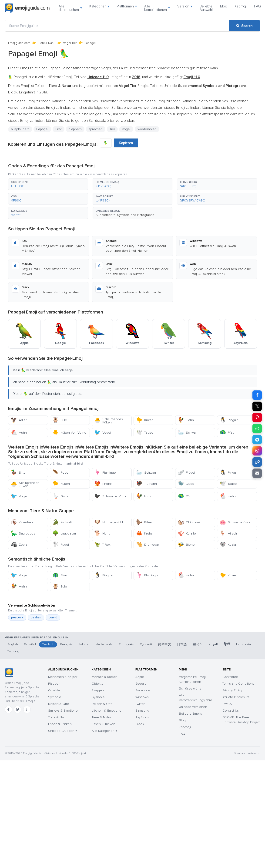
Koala (228, 545)
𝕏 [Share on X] (257, 406)
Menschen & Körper (63, 677)
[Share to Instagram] (257, 451)
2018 (43, 92)
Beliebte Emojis (190, 714)
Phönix (103, 484)
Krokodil (62, 522)
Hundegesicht (109, 522)
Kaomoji (241, 6)
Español (30, 644)
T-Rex (102, 545)
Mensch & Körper (104, 677)
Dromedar (148, 545)
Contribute (230, 677)
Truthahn (146, 484)
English (13, 644)
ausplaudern (20, 129)
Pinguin (229, 420)
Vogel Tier (70, 43)
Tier (112, 129)
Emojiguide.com (19, 43)
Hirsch (228, 533)
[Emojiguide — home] (27, 8)
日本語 (182, 644)
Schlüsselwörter (191, 688)
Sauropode (23, 533)
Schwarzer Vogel (111, 496)
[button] (48, 184)
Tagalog (13, 651)
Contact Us (231, 711)
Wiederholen (147, 129)
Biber (144, 522)
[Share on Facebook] (257, 395)
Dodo (186, 484)
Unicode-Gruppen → (63, 731)
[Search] (244, 26)
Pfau (227, 433)
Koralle (187, 533)
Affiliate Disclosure (236, 697)
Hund (102, 533)
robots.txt (254, 754)
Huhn (19, 433)
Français (66, 644)
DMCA (227, 704)
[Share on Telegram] (257, 440)
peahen (36, 617)
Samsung (142, 711)
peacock (17, 617)
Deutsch (48, 644)
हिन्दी (227, 644)
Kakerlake (22, 522)
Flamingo (105, 473)
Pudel (61, 545)
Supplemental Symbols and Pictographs (125, 215)
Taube (145, 433)
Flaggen (54, 684)
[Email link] (257, 473)
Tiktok (140, 724)
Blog (224, 6)
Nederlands (104, 644)
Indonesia (243, 644)
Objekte (54, 690)
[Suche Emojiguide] (117, 26)
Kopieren (126, 143)
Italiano (84, 644)
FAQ (257, 6)
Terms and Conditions (238, 684)
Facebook (143, 690)
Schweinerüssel (235, 522)
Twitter (140, 704)
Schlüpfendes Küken (109, 421)
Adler (19, 420)
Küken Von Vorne (69, 433)
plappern (75, 129)
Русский (146, 644)
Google (141, 684)
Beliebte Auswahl (206, 8)
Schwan (188, 433)
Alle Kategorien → (104, 731)
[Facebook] (8, 710)
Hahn (186, 420)
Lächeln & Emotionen (107, 711)
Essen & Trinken (60, 724)
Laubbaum (64, 533)
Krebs (144, 533)
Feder (61, 473)
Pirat (59, 129)
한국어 (198, 644)
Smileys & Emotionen (64, 711)
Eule (60, 420)
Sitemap (239, 754)
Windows (142, 697)
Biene (186, 545)
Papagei (42, 129)
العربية (213, 644)
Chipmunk (189, 522)
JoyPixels (142, 717)
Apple (140, 677)
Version (185, 6)
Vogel (126, 129)
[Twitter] (18, 710)
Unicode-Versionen (193, 707)
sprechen (96, 129)
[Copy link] (257, 462)
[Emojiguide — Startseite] (9, 673)
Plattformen (127, 6)
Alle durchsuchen (70, 8)
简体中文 (164, 644)
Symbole (55, 697)
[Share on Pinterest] (257, 417)
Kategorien (99, 6)
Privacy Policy (232, 690)
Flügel (186, 473)
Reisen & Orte (59, 704)
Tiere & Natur (47, 43)
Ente (18, 473)
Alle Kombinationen (157, 8)
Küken (145, 420)
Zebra (19, 545)
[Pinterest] (27, 710)
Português (126, 644)
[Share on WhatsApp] (257, 429)
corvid (53, 617)
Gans (60, 496)
